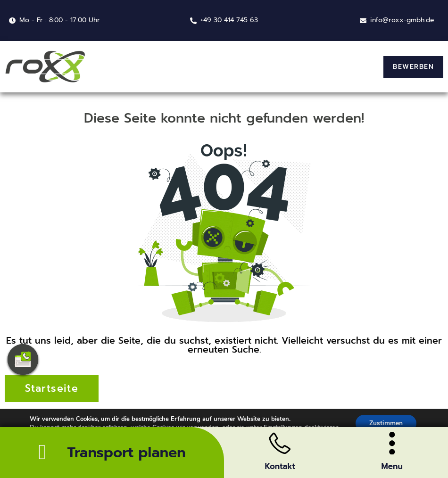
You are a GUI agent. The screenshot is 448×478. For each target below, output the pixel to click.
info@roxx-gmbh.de (402, 20)
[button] (413, 67)
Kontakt (280, 466)
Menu (392, 466)
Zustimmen (386, 425)
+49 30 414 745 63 (229, 20)
